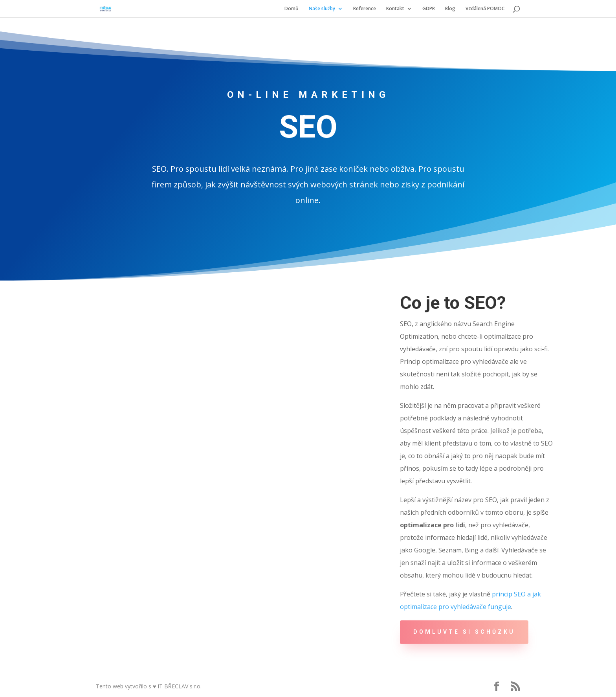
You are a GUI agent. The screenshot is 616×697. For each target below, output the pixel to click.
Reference (365, 9)
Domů (291, 9)
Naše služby (322, 9)
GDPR (429, 9)
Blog (450, 9)
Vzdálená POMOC (485, 9)
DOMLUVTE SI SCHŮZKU (464, 632)
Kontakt (395, 9)
